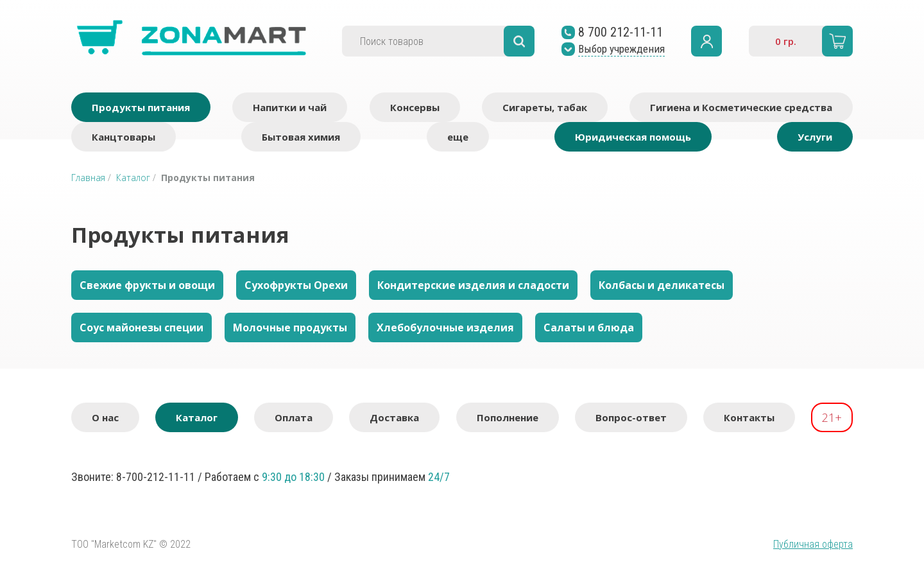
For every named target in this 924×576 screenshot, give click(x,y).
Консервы (415, 107)
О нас (105, 417)
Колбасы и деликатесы (662, 285)
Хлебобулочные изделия (445, 327)
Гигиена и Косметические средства (741, 107)
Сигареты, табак (545, 107)
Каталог (133, 178)
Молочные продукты (290, 327)
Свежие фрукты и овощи (147, 285)
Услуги (815, 137)
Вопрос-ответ (631, 417)
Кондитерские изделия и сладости (473, 285)
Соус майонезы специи (141, 327)
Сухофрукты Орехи (296, 285)
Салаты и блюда (589, 327)
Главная (88, 178)
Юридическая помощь (633, 137)
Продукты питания (141, 107)
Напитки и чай (290, 107)
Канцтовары (124, 137)
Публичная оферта (813, 544)
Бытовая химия (301, 137)
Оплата (294, 417)
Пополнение (508, 417)
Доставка (394, 417)
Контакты (749, 417)
